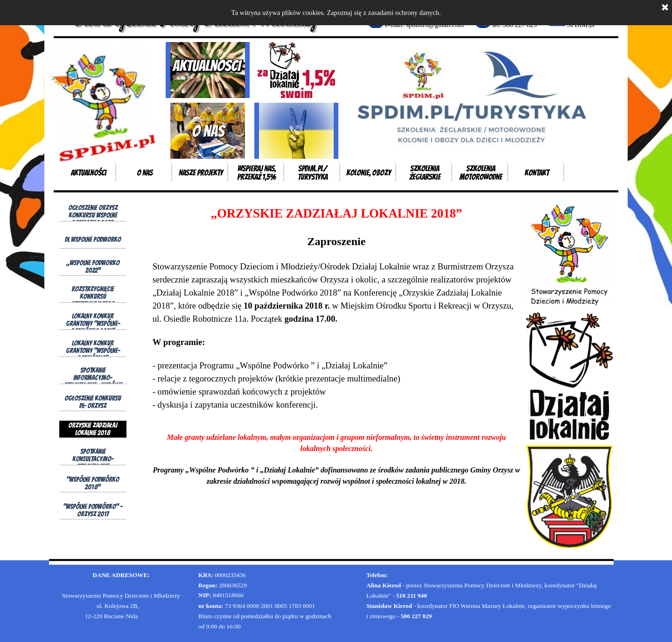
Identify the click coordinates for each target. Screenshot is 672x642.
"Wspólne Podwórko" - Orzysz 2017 (93, 510)
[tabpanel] (336, 346)
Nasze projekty (201, 173)
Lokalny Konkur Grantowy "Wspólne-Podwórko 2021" (93, 324)
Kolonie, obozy (369, 173)
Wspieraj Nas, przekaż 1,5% (257, 173)
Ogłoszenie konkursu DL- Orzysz (93, 402)
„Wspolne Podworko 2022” (93, 267)
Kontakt (537, 173)
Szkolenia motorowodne (481, 173)
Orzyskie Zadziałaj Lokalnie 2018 (93, 429)
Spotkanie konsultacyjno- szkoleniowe (93, 459)
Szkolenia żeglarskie (425, 173)
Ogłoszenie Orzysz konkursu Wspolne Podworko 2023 (93, 215)
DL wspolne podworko (93, 240)
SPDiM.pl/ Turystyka (313, 173)
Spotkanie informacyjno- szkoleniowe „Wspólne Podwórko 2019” (93, 381)
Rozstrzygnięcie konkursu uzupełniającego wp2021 (93, 300)
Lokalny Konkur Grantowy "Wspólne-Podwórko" (93, 351)
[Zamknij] (665, 8)
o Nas (145, 173)
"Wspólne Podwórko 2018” (93, 483)
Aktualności (89, 173)
